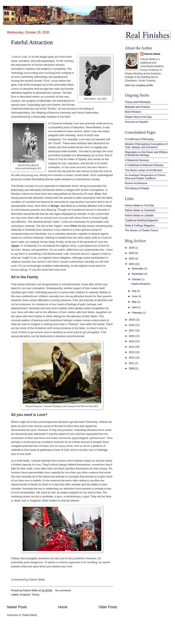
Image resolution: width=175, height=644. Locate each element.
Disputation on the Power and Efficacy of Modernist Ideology (146, 154)
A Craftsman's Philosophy (139, 139)
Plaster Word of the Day (138, 117)
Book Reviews (133, 112)
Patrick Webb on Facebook (140, 210)
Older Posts (108, 607)
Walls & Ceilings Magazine (140, 225)
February (137, 313)
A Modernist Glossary (137, 160)
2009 (132, 368)
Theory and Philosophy (138, 102)
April (135, 307)
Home (63, 607)
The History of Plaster (137, 188)
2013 (132, 352)
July (134, 291)
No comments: (64, 590)
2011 (132, 363)
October (137, 279)
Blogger (105, 636)
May (134, 302)
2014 (132, 347)
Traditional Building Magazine (141, 220)
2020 (132, 264)
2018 (132, 325)
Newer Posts (17, 607)
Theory (35, 595)
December (138, 269)
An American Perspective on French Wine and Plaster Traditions (145, 177)
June (135, 296)
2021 (132, 258)
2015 (132, 341)
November (138, 274)
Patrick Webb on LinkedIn (139, 215)
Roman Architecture (136, 183)
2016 (132, 336)
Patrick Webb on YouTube (139, 205)
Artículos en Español (136, 122)
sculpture (25, 595)
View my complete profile (139, 85)
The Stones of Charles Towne (141, 230)
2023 (132, 253)
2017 (132, 330)
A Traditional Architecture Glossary (144, 165)
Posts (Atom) (30, 615)
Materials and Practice (137, 107)
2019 (132, 320)
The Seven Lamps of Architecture (144, 170)
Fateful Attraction (32, 42)
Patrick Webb (152, 54)
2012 (132, 358)
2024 (132, 248)
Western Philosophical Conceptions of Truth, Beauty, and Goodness (146, 146)
